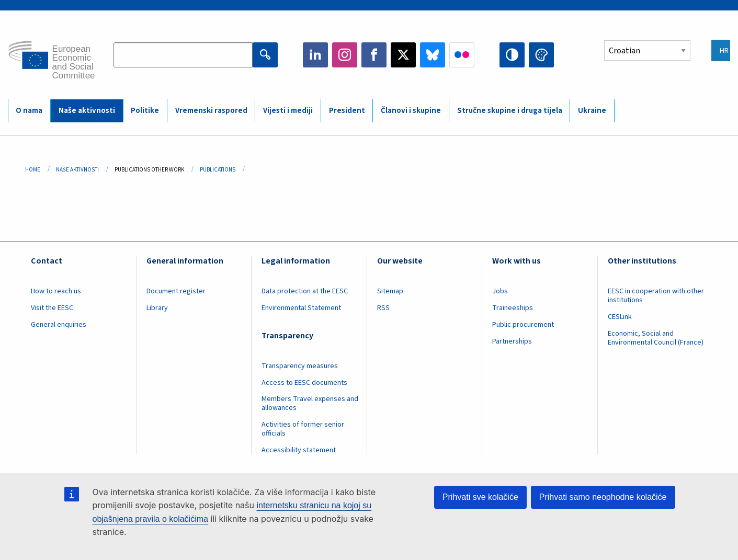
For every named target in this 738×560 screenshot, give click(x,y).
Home (33, 170)
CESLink (620, 317)
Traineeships (513, 308)
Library (157, 308)
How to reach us (56, 291)
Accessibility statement (299, 450)
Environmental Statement (301, 308)
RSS (383, 308)
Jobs (500, 291)
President (347, 111)
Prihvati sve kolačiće (480, 497)
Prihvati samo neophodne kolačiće (603, 497)
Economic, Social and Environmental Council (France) (656, 338)
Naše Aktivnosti (77, 170)
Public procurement (523, 325)
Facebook (374, 55)
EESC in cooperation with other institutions (656, 296)
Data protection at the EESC (305, 291)
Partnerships (512, 341)
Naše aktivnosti (87, 111)
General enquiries (59, 325)
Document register (176, 291)
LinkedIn (315, 55)
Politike (145, 111)
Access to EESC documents (304, 383)
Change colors (541, 55)
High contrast (512, 55)
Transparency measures (300, 366)
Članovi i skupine (411, 111)
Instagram (345, 55)
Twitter (403, 55)
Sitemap (390, 291)
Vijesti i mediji (288, 111)
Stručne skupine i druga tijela (510, 111)
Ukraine (592, 111)
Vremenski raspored (211, 111)
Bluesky (433, 55)
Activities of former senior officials (303, 429)
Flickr (462, 55)
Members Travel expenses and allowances (310, 403)
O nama (29, 111)
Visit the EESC (52, 308)
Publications (218, 170)
